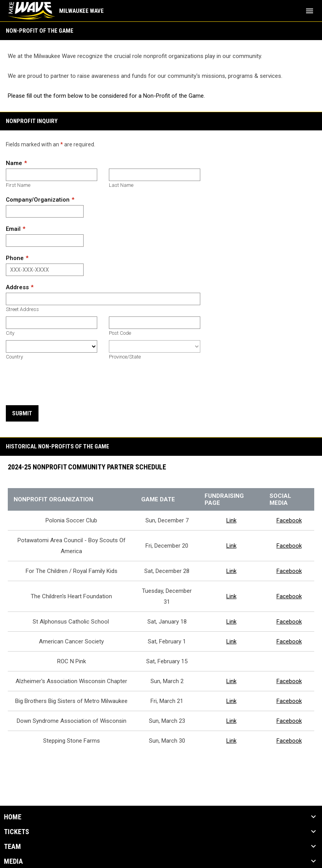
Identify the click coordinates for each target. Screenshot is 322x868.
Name (14, 163)
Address (17, 287)
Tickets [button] (17, 832)
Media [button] (13, 861)
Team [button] (12, 847)
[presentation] (65, 383)
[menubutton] (310, 11)
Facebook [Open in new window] (289, 520)
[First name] (52, 175)
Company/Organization (38, 200)
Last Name (121, 185)
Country (14, 357)
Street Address (22, 309)
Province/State (125, 357)
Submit (22, 413)
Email (13, 229)
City (10, 333)
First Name (18, 185)
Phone (15, 258)
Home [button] (13, 817)
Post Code (120, 333)
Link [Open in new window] (231, 520)
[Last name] (155, 175)
